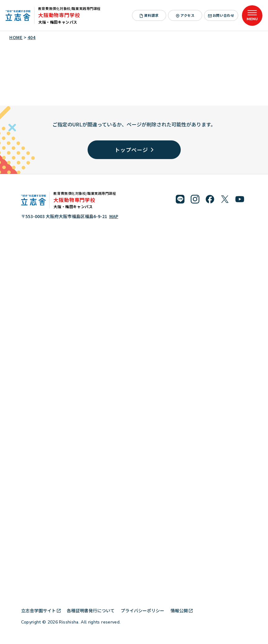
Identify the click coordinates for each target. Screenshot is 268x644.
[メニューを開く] (252, 16)
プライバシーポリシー (143, 610)
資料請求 (149, 15)
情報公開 (182, 610)
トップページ (134, 150)
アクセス (185, 15)
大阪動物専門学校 (59, 15)
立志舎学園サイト (41, 610)
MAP (114, 216)
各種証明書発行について (91, 610)
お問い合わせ (221, 15)
